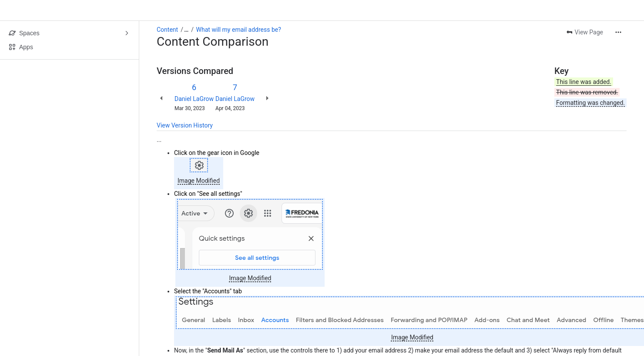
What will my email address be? (239, 30)
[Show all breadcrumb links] (186, 30)
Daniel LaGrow (194, 99)
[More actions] (618, 32)
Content (167, 30)
